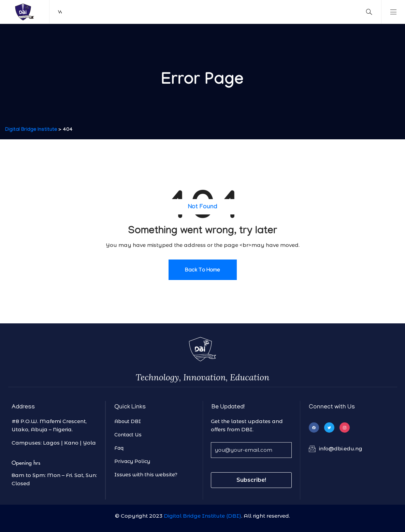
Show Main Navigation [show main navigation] (393, 12)
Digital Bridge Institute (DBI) (202, 516)
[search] (369, 12)
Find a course (128, 12)
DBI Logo (25, 12)
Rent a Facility (160, 12)
